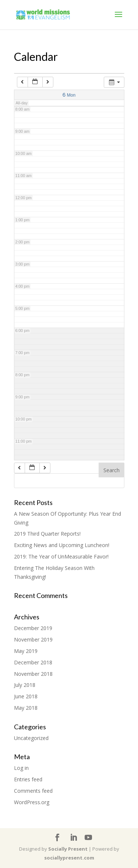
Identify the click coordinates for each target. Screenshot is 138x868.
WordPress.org (32, 802)
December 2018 (33, 662)
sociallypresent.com (69, 858)
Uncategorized (31, 738)
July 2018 (25, 685)
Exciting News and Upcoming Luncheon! (62, 545)
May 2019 (26, 651)
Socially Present (68, 849)
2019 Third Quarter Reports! (47, 534)
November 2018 (33, 674)
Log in (21, 768)
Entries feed (28, 779)
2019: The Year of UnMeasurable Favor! (61, 556)
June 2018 (26, 696)
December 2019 (33, 628)
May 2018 (26, 708)
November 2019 (33, 639)
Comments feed (33, 791)
